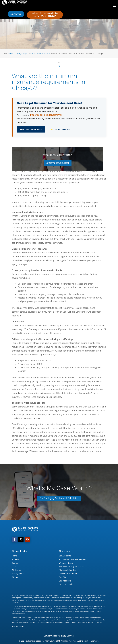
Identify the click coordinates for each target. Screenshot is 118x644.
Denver (15, 563)
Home (14, 556)
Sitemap (15, 577)
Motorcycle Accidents (68, 570)
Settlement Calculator (58, 163)
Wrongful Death (66, 563)
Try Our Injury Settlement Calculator (59, 498)
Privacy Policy (18, 574)
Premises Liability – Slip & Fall (72, 567)
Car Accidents (65, 556)
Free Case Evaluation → (31, 129)
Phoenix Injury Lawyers (19, 53)
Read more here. (18, 626)
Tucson (15, 567)
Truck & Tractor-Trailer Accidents (73, 560)
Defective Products (67, 585)
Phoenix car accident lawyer (46, 115)
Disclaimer (16, 570)
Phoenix (15, 560)
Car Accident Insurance (40, 53)
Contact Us (16, 14)
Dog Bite (63, 577)
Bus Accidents (65, 581)
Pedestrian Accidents (68, 574)
